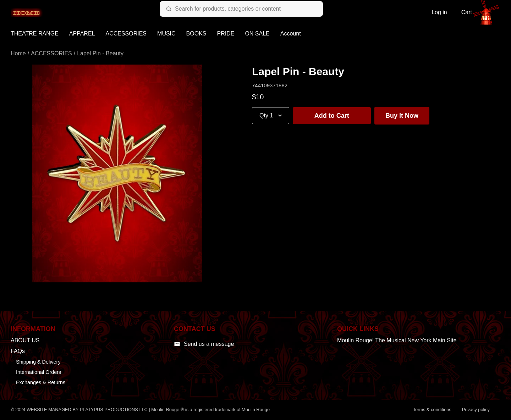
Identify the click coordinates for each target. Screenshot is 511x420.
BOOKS (196, 34)
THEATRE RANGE (35, 34)
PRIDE (226, 34)
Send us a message (204, 344)
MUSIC (166, 34)
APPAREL (82, 34)
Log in (439, 12)
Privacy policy (476, 410)
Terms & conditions (432, 410)
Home (18, 53)
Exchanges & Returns (41, 382)
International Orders (39, 372)
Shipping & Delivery (38, 362)
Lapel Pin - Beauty (100, 53)
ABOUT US (25, 340)
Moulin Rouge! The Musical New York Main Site (397, 340)
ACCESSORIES (126, 34)
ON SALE (257, 34)
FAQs (18, 351)
